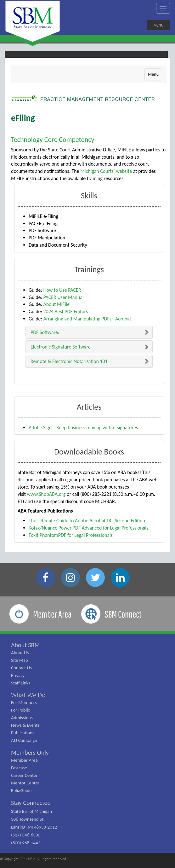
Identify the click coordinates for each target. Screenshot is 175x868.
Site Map (20, 660)
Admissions (22, 718)
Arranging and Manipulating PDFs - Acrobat (87, 319)
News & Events (25, 725)
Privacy (18, 675)
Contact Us (21, 668)
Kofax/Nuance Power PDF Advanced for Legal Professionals (88, 528)
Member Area (24, 760)
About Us (20, 653)
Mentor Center (25, 783)
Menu (153, 74)
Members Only (30, 753)
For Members (24, 702)
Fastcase (19, 768)
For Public (20, 710)
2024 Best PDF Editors (65, 311)
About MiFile (56, 304)
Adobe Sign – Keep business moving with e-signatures (83, 428)
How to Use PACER (62, 290)
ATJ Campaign (24, 740)
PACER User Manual (63, 297)
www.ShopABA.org (46, 494)
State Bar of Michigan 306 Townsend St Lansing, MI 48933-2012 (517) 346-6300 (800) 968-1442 (34, 827)
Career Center (24, 775)
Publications (23, 733)
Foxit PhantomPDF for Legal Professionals (71, 535)
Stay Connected (31, 803)
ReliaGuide (21, 790)
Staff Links (21, 683)
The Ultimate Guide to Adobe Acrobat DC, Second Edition (87, 521)
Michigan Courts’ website (106, 171)
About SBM (25, 645)
